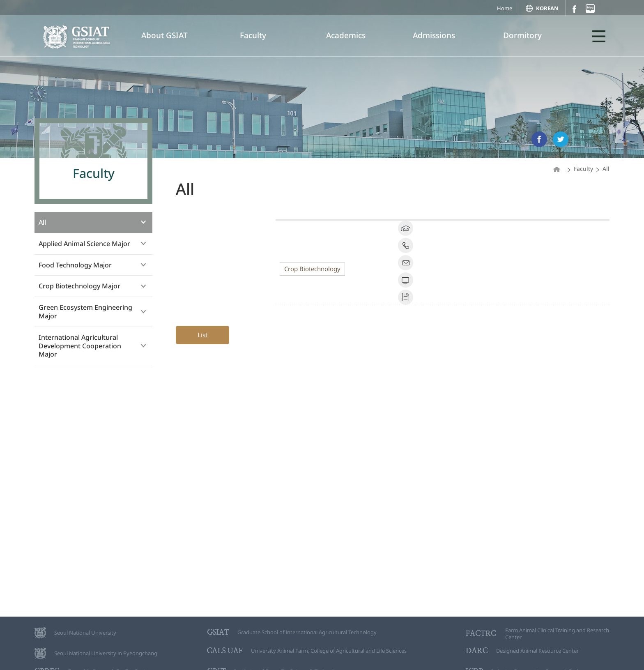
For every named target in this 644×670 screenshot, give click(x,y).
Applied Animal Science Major (84, 244)
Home (505, 8)
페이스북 (574, 9)
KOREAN (547, 8)
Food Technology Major (75, 265)
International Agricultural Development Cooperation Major (80, 346)
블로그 (590, 9)
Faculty (253, 35)
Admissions (434, 35)
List (202, 335)
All (42, 222)
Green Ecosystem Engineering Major (85, 312)
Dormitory (522, 35)
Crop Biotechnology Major (79, 286)
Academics (346, 35)
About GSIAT (164, 35)
